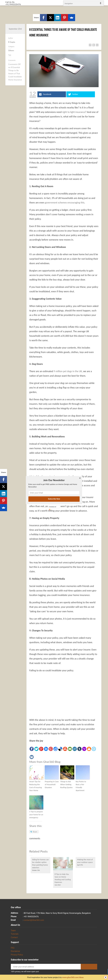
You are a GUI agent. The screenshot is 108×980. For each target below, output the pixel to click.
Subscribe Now (54, 499)
